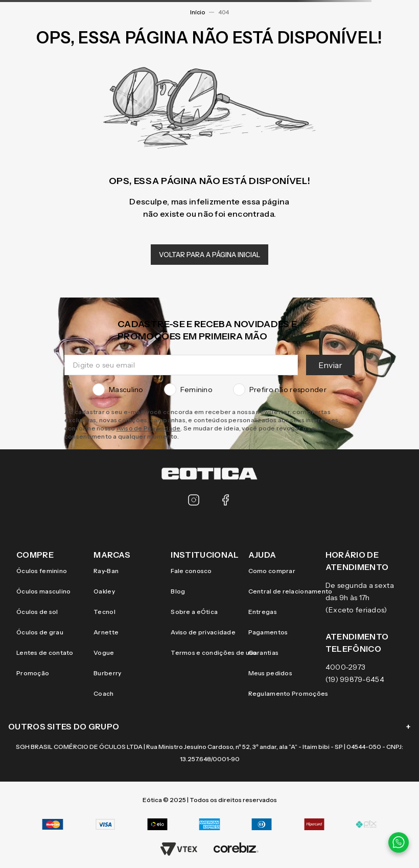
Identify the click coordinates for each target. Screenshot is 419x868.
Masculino (118, 390)
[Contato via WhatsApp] (399, 842)
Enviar (330, 365)
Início (197, 12)
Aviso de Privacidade (149, 428)
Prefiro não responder (280, 390)
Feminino (188, 390)
